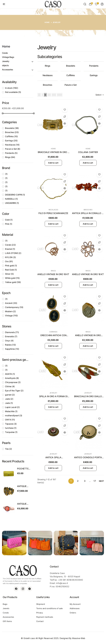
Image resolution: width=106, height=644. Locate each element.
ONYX (10, 420)
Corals (5, 53)
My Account (75, 604)
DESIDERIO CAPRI (15, 195)
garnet (10, 395)
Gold (9, 220)
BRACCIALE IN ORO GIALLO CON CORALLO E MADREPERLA (88, 396)
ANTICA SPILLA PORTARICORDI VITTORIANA (53, 458)
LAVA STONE (13, 253)
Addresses (75, 608)
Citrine (10, 386)
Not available (13, 92)
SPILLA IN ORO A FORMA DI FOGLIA (53, 396)
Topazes (11, 424)
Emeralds (11, 336)
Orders (73, 613)
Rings (10, 157)
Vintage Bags (8, 57)
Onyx (9, 341)
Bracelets (12, 128)
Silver (9, 274)
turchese (11, 428)
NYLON (10, 257)
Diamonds (12, 332)
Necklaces (12, 145)
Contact (40, 621)
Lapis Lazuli (12, 407)
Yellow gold (13, 282)
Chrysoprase (13, 382)
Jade (9, 399)
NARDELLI (11, 199)
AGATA (10, 374)
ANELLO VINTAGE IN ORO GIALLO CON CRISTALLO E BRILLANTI (88, 335)
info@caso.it (62, 583)
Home (6, 46)
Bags (5, 604)
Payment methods (45, 617)
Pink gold (11, 266)
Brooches (12, 132)
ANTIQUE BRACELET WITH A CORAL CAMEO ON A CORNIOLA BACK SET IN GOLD (25, 504)
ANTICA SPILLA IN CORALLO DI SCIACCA (88, 213)
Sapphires (12, 349)
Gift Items (7, 621)
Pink (9, 224)
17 (95, 481)
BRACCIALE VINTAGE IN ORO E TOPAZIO (53, 152)
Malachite (11, 411)
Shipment (41, 604)
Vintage (11, 316)
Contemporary (14, 307)
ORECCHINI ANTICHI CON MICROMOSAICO (53, 335)
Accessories (8, 70)
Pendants (11, 153)
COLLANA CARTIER (88, 152)
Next (101, 481)
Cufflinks (11, 136)
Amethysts (12, 378)
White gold (12, 278)
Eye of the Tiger (14, 391)
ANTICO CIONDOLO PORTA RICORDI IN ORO (88, 458)
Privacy (40, 613)
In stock (12, 88)
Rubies (10, 345)
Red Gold (11, 270)
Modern (10, 311)
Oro (9, 261)
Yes (9, 449)
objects (5, 65)
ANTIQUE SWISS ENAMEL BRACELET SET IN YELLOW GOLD (25, 486)
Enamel (10, 249)
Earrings (11, 141)
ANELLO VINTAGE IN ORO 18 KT (53, 274)
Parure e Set (13, 149)
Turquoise (11, 432)
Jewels (6, 608)
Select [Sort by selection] (100, 95)
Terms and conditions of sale (50, 608)
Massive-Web (79, 638)
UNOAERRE (12, 203)
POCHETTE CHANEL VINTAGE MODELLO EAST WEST (23, 469)
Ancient (11, 303)
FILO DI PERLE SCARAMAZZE (53, 213)
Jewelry (6, 61)
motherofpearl (14, 416)
